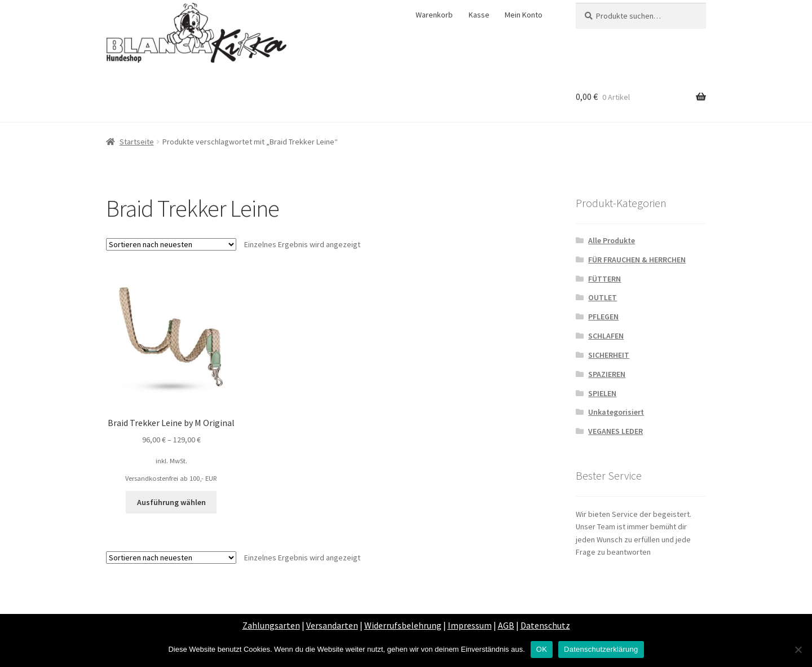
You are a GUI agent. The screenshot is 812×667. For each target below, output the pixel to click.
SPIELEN (602, 393)
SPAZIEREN (607, 374)
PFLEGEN (603, 317)
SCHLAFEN (606, 336)
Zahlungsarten (271, 625)
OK (542, 649)
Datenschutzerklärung (601, 649)
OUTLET (603, 297)
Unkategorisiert (616, 412)
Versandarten (332, 625)
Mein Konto (524, 15)
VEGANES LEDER (615, 431)
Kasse (479, 15)
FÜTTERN (604, 279)
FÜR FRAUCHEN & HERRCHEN (637, 260)
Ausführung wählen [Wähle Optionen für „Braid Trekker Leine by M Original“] (171, 502)
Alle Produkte (612, 240)
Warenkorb (434, 15)
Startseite (137, 142)
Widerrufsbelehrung (403, 625)
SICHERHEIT (609, 355)
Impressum (470, 625)
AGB (506, 625)
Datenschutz (545, 625)
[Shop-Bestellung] (171, 244)
